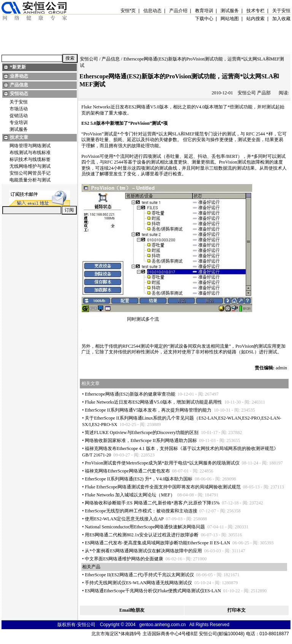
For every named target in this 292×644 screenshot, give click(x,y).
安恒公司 (89, 59)
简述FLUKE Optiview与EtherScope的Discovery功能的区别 (142, 433)
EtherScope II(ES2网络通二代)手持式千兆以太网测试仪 (139, 575)
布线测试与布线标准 (30, 153)
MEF (190, 134)
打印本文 (236, 610)
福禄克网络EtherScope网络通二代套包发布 (127, 471)
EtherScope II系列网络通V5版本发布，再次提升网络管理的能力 (148, 410)
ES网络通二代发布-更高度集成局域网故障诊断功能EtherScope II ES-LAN (157, 543)
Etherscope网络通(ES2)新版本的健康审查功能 (130, 394)
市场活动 (19, 109)
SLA (177, 134)
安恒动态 (19, 94)
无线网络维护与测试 (30, 166)
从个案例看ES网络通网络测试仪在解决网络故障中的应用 (143, 551)
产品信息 (19, 85)
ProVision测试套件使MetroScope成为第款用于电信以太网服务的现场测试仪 (162, 463)
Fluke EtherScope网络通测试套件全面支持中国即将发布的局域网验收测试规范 (163, 487)
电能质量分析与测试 (30, 180)
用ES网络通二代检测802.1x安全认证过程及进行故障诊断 (142, 535)
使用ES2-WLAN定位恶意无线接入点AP (124, 519)
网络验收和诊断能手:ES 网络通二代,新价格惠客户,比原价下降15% (152, 503)
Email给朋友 (132, 610)
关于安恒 (19, 102)
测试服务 (19, 129)
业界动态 (19, 76)
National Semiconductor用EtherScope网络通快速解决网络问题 (145, 527)
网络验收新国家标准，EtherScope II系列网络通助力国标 (141, 440)
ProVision (140, 123)
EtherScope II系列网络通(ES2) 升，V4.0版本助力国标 (139, 479)
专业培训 (19, 122)
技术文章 (19, 137)
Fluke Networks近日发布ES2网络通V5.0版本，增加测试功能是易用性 (153, 402)
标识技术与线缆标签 (30, 159)
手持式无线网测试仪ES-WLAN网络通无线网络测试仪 (138, 583)
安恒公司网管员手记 (30, 173)
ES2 (133, 107)
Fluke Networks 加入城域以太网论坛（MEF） (130, 495)
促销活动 (19, 116)
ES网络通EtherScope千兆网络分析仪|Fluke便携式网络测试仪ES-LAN (153, 591)
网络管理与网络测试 (30, 146)
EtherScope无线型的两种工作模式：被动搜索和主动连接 (141, 511)
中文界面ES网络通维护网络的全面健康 (124, 559)
